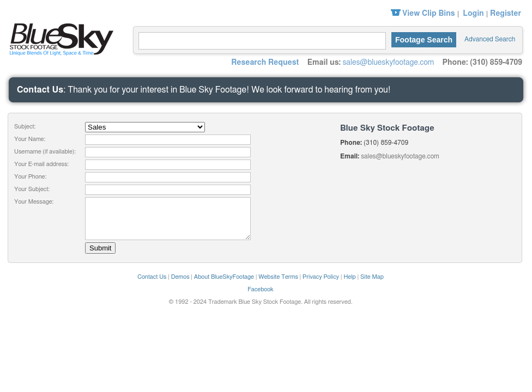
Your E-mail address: (41, 164)
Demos (180, 277)
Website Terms (278, 277)
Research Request (265, 63)
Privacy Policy (321, 277)
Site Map (372, 277)
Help (349, 277)
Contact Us (152, 277)
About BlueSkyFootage (224, 277)
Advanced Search (490, 39)
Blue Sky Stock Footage (59, 38)
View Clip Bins (429, 14)
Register (506, 14)
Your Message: (34, 202)
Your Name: (30, 139)
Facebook (261, 289)
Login (473, 14)
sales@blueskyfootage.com (388, 63)
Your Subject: (32, 189)
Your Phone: (30, 177)
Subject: (25, 127)
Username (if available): (45, 152)
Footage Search (424, 40)
